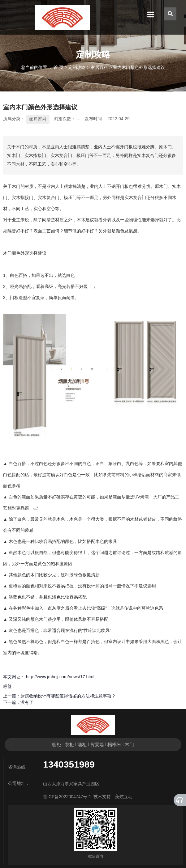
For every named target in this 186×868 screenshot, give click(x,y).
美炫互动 (124, 797)
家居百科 (99, 67)
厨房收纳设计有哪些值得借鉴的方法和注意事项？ (68, 696)
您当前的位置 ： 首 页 (43, 67)
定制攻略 (77, 67)
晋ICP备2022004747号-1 (67, 797)
